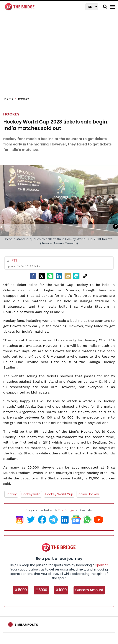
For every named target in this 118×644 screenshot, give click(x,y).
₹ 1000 (61, 590)
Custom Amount (89, 590)
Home (10, 99)
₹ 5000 (21, 590)
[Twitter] (42, 276)
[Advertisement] (61, 57)
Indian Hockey (88, 494)
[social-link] (85, 276)
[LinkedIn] (59, 276)
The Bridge (66, 510)
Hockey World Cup (59, 494)
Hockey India (31, 494)
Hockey (11, 114)
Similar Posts (26, 625)
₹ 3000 (41, 590)
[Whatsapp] (50, 276)
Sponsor (102, 565)
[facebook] (33, 276)
